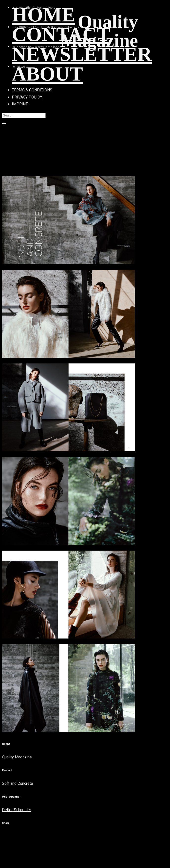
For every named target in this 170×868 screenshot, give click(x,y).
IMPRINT (20, 104)
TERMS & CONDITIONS (32, 90)
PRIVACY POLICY (27, 97)
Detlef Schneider (17, 810)
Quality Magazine (17, 757)
